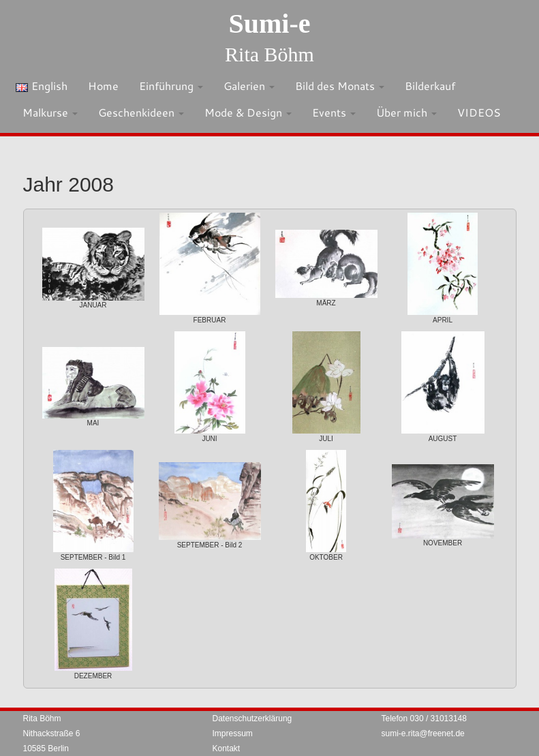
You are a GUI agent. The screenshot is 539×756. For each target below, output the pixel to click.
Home (103, 86)
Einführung (171, 86)
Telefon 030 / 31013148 (424, 719)
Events (334, 112)
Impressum (233, 734)
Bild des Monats (340, 86)
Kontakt (227, 749)
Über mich (406, 112)
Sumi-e (270, 24)
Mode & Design (248, 112)
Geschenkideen (141, 112)
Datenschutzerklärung (252, 719)
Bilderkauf (430, 86)
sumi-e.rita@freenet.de (423, 734)
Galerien (249, 86)
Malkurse (50, 112)
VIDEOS (479, 112)
